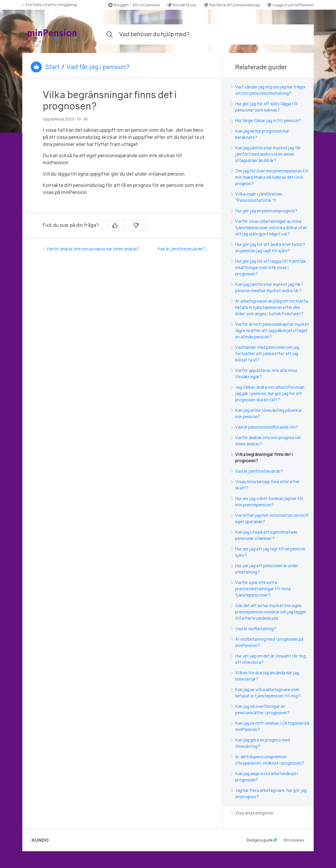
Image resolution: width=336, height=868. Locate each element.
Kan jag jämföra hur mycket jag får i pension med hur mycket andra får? (267, 287)
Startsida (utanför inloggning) (50, 5)
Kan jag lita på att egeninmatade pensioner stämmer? (264, 535)
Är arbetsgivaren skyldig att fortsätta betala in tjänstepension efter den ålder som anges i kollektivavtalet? (269, 307)
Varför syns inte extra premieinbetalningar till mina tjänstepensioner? (261, 589)
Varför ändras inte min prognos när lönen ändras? (91, 249)
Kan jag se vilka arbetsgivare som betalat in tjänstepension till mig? (266, 693)
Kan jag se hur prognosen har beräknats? (260, 134)
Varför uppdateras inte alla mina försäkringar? (264, 373)
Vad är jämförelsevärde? (182, 249)
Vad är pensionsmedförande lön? (265, 427)
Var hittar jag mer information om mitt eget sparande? (270, 518)
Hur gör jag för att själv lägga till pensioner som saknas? (264, 107)
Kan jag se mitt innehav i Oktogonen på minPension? (270, 726)
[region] (122, 149)
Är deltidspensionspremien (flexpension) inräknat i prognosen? (268, 760)
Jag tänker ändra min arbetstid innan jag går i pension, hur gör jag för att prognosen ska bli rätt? (268, 393)
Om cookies (294, 840)
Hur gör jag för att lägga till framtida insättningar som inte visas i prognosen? (268, 267)
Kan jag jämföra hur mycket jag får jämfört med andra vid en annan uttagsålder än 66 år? (266, 154)
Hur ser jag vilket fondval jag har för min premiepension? (267, 502)
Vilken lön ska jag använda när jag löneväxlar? (265, 676)
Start (52, 67)
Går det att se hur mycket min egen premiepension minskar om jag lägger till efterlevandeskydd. (269, 612)
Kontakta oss (182, 5)
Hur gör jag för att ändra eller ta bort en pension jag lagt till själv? (268, 248)
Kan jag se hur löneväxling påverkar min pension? (267, 413)
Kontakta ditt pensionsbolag (232, 5)
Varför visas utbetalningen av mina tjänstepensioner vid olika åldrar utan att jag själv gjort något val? (269, 228)
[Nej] (137, 225)
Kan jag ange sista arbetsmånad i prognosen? (264, 777)
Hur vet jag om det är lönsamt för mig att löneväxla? (268, 659)
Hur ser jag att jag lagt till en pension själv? (268, 552)
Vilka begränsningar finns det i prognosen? (262, 457)
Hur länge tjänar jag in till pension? (266, 120)
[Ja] (116, 225)
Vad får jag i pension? (98, 67)
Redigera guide (260, 840)
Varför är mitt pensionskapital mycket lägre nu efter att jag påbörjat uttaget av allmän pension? (270, 330)
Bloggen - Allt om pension (134, 5)
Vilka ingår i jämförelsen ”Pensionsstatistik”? (257, 197)
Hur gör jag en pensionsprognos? (264, 211)
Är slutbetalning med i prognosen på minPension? (267, 642)
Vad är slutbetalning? (254, 629)
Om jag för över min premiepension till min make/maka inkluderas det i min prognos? (270, 177)
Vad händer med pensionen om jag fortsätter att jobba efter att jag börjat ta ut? (265, 354)
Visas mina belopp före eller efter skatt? (265, 485)
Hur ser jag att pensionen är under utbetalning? (265, 569)
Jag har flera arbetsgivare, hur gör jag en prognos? (269, 793)
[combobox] (206, 35)
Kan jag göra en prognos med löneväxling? (260, 743)
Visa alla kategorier (252, 813)
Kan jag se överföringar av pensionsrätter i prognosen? (260, 709)
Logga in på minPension (290, 5)
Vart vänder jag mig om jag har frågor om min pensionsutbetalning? (268, 90)
